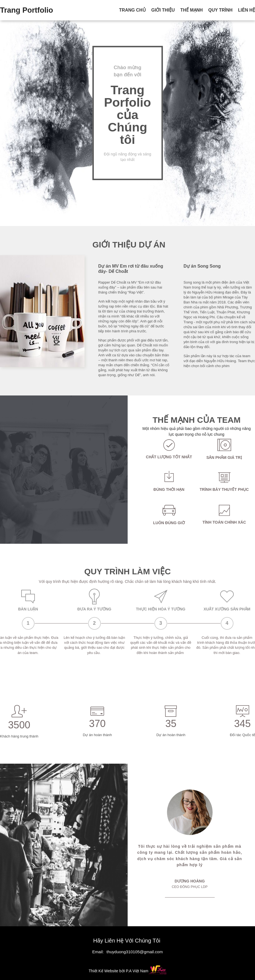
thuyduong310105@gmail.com (135, 952)
